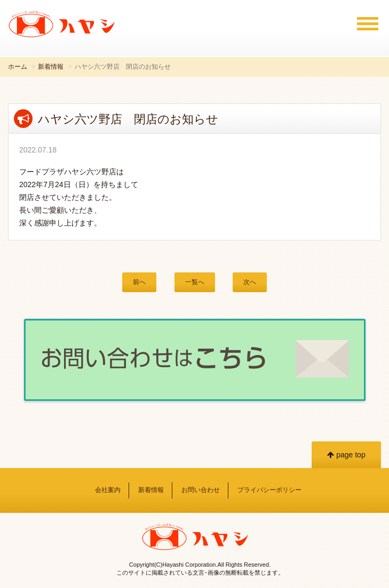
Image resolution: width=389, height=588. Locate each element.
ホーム (18, 67)
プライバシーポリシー (269, 490)
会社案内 (108, 490)
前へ (139, 282)
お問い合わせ (201, 490)
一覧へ (195, 282)
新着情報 (51, 67)
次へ (250, 282)
